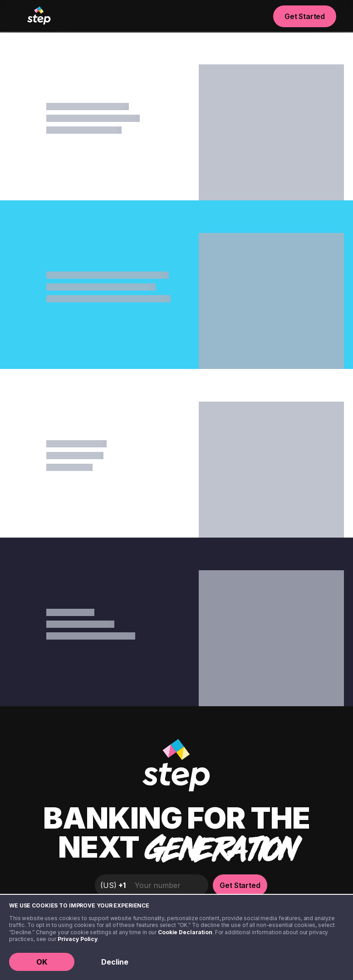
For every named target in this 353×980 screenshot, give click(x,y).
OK (42, 962)
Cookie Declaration (185, 932)
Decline (115, 962)
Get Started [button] (305, 16)
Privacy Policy (78, 939)
